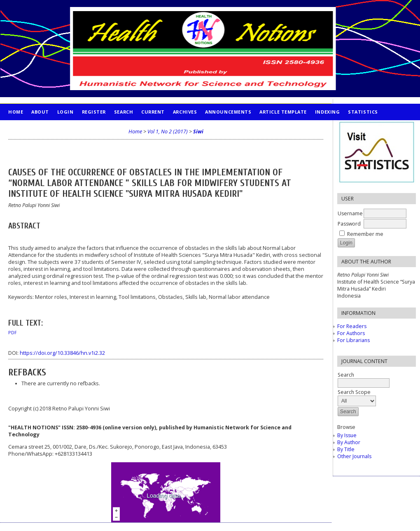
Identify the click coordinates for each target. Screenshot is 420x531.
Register (94, 112)
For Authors (351, 333)
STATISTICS (363, 112)
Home (16, 112)
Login (65, 112)
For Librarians (353, 340)
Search (124, 112)
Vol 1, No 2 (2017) (168, 132)
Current (153, 112)
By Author (349, 442)
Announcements (228, 112)
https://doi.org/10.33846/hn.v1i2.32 (62, 353)
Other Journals (354, 456)
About (40, 112)
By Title (346, 449)
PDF (13, 333)
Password (349, 224)
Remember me (365, 234)
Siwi (198, 132)
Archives (185, 112)
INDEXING (327, 112)
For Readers (352, 326)
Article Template (283, 112)
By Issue (347, 435)
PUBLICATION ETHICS (35, 128)
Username (350, 213)
